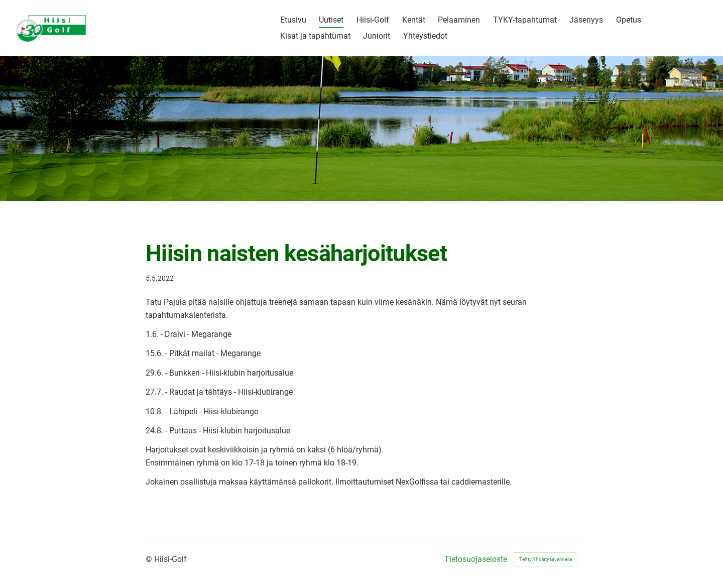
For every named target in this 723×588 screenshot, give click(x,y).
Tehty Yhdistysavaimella (546, 559)
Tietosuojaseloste (476, 559)
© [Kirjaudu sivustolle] (150, 559)
